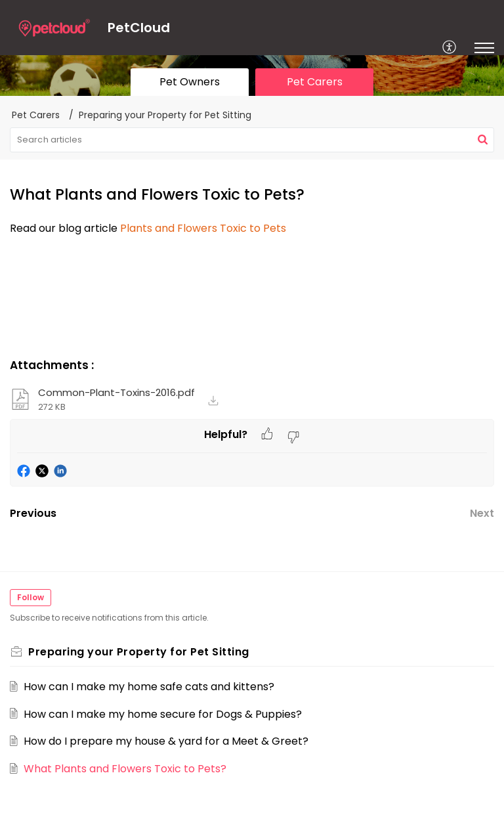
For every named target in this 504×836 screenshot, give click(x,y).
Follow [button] (31, 597)
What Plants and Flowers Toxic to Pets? (125, 769)
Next (482, 513)
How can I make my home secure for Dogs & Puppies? (163, 714)
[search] (252, 140)
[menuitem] (450, 48)
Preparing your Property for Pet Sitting (165, 115)
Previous (33, 513)
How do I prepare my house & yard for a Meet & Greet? (166, 741)
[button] (450, 48)
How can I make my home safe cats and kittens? (149, 687)
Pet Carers (36, 115)
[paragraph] (252, 229)
